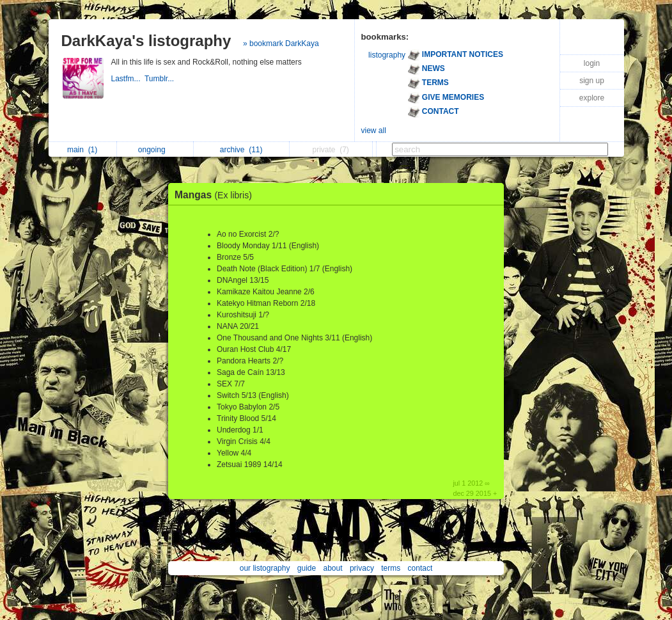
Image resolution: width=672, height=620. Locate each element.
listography (387, 55)
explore (592, 98)
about (333, 568)
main (82, 150)
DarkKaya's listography (146, 41)
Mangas (216, 195)
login (592, 63)
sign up (592, 81)
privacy (362, 568)
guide (307, 568)
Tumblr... (160, 79)
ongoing (155, 150)
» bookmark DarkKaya (281, 44)
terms (391, 568)
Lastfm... (128, 79)
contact (420, 568)
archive (241, 150)
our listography (265, 568)
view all (374, 131)
